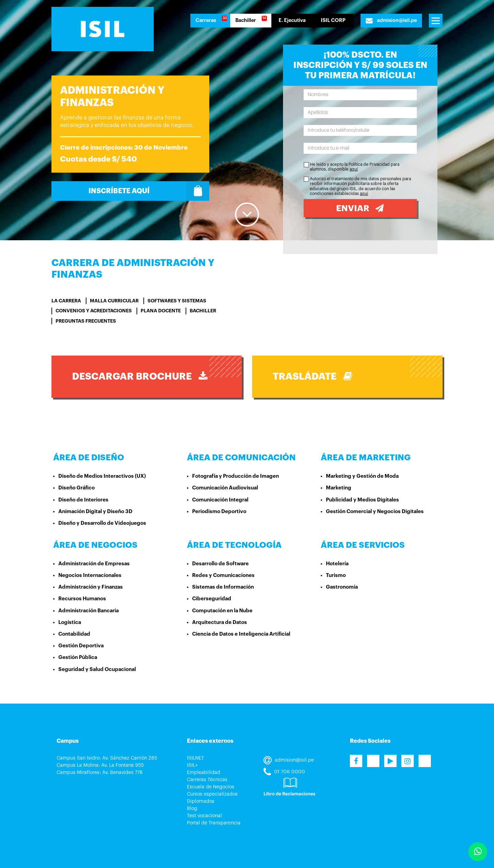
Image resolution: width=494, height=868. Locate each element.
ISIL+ (192, 765)
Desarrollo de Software (220, 564)
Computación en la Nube (222, 611)
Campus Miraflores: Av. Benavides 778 (100, 773)
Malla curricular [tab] (114, 301)
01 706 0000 (284, 772)
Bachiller (246, 20)
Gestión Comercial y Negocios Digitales (375, 512)
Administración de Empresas (94, 564)
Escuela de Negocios (211, 787)
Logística (70, 622)
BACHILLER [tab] (203, 311)
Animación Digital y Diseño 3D (95, 512)
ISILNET (196, 758)
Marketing (339, 488)
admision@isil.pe (391, 21)
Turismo (336, 575)
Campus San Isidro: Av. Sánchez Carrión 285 (107, 758)
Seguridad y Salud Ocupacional (97, 669)
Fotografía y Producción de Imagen (236, 476)
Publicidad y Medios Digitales (362, 500)
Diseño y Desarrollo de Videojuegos (102, 523)
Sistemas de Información (223, 587)
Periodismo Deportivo (219, 512)
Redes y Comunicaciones (223, 575)
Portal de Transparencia (214, 823)
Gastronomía (342, 587)
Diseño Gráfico (77, 488)
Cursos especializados (212, 794)
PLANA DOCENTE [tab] (161, 311)
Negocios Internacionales (90, 575)
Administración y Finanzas (91, 587)
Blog (192, 809)
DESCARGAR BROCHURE (140, 376)
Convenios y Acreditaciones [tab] (94, 311)
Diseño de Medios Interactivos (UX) (102, 476)
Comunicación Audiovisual (225, 488)
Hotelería (337, 564)
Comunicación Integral (220, 500)
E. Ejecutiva (292, 20)
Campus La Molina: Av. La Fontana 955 (100, 765)
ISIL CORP (333, 20)
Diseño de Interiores (83, 500)
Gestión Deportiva (81, 646)
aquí (354, 169)
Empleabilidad (204, 773)
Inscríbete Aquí (149, 191)
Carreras (206, 20)
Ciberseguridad (212, 599)
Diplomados (201, 801)
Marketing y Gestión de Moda (362, 476)
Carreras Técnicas (207, 780)
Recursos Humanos (82, 599)
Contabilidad (74, 634)
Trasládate (313, 376)
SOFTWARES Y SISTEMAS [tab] (177, 301)
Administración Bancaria (89, 611)
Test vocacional (204, 816)
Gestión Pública (78, 657)
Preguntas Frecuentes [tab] (86, 321)
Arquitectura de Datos (220, 622)
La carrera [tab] (66, 301)
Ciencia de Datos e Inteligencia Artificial (241, 634)
